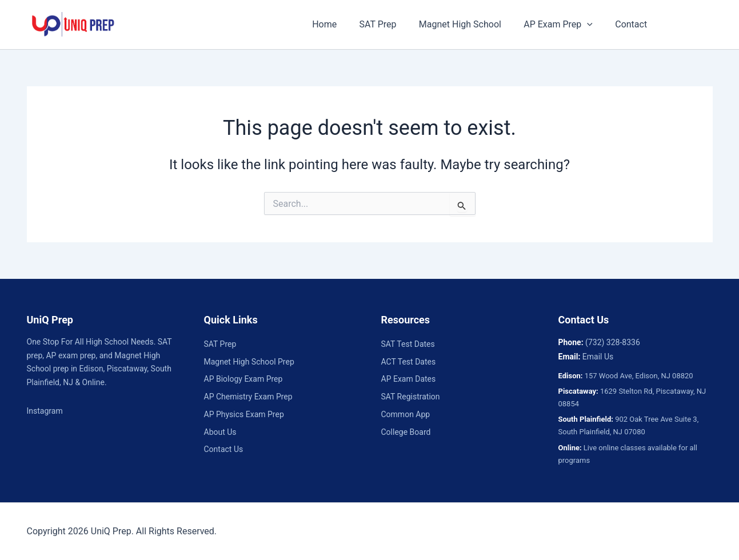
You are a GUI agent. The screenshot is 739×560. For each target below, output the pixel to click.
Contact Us (224, 449)
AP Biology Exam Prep (243, 379)
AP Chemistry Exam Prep (248, 397)
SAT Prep (387, 24)
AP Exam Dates (409, 379)
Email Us (598, 357)
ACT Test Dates (409, 362)
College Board (406, 432)
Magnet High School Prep (249, 362)
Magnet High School (465, 24)
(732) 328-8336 (613, 342)
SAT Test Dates (408, 344)
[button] (588, 25)
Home (338, 24)
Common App (406, 414)
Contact (628, 24)
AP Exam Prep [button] (559, 25)
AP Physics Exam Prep (244, 414)
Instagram (45, 411)
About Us (220, 432)
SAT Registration (411, 397)
